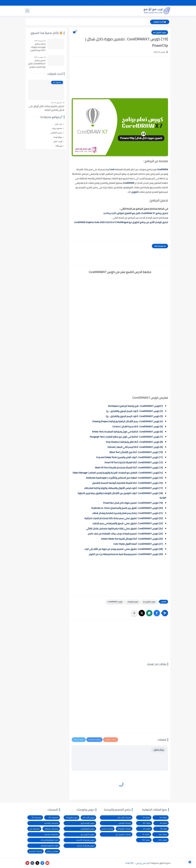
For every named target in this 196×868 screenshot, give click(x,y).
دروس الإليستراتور (88, 823)
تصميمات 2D (116, 11)
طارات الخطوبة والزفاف (49, 846)
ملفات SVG (163, 840)
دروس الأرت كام (89, 817)
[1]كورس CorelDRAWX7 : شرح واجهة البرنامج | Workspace (135, 406)
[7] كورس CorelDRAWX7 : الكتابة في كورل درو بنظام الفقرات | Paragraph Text (126, 437)
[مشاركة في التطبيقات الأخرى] (134, 613)
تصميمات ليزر (99, 11)
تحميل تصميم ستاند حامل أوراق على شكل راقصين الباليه (46, 108)
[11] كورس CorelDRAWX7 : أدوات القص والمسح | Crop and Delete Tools (129, 457)
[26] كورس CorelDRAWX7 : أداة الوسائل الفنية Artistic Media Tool (132, 539)
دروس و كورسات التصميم (61, 11)
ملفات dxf (147, 823)
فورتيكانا (59, 146)
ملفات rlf (146, 817)
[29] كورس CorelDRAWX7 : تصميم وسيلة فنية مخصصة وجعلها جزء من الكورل (126, 554)
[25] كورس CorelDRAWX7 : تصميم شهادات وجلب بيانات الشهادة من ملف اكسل (125, 534)
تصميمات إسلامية (51, 823)
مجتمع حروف (57, 128)
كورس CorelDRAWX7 (115, 602)
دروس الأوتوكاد (72, 817)
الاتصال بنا (92, 3)
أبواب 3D (164, 829)
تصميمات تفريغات (51, 829)
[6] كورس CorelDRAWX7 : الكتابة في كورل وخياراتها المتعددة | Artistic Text (127, 432)
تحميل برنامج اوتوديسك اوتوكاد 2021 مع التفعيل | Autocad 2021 (38, 47)
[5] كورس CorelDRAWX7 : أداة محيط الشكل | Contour (138, 426)
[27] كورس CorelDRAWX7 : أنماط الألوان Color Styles (138, 544)
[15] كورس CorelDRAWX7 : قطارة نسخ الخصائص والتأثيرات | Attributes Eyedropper (124, 478)
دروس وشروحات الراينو (86, 846)
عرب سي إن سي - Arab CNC (137, 863)
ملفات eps (163, 834)
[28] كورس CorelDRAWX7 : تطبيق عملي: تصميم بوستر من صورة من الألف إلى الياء (124, 549)
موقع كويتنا (58, 137)
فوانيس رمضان (52, 851)
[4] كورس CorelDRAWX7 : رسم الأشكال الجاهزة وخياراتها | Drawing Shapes (128, 421)
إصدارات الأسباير (125, 823)
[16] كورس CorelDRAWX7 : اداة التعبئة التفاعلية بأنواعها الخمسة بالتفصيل (127, 483)
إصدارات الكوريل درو (123, 834)
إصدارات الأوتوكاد (124, 829)
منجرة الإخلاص (56, 133)
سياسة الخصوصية (135, 3)
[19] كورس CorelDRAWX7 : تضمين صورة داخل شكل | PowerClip (133, 503)
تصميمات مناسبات (51, 834)
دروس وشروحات (133, 602)
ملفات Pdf (146, 840)
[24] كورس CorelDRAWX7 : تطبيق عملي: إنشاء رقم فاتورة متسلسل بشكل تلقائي (124, 528)
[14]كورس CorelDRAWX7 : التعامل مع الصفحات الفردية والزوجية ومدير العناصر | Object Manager (118, 473)
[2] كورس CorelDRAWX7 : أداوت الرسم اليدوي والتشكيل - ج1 (134, 411)
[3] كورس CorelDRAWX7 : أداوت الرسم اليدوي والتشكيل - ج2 (134, 416)
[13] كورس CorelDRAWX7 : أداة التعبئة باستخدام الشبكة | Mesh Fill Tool (129, 468)
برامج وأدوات (83, 11)
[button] (157, 613)
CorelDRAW (162, 169)
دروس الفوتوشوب (87, 829)
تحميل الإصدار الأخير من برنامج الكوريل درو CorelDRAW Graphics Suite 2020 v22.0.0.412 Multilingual (121, 222)
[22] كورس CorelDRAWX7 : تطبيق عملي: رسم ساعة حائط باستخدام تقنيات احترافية (124, 518)
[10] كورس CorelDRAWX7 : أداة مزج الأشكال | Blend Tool (136, 452)
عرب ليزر (58, 124)
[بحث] (27, 11)
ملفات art (147, 829)
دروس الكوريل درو (160, 32)
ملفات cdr (163, 817)
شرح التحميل (149, 3)
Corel (112, 169)
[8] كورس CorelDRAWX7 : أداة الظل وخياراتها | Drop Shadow (134, 442)
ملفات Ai (146, 834)
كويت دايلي (58, 141)
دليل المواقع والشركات (49, 840)
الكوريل (135, 192)
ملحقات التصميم (36, 851)
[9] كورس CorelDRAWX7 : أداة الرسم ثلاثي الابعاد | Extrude (135, 447)
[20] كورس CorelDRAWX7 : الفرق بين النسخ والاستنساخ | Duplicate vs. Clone (127, 508)
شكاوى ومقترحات (119, 3)
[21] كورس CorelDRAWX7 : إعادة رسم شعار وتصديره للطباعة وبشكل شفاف (127, 513)
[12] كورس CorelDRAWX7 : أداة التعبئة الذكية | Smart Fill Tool (134, 462)
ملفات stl (163, 823)
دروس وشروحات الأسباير (85, 840)
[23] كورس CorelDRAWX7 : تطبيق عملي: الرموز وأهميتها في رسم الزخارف (128, 523)
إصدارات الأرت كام (124, 817)
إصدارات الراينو (107, 829)
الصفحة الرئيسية (163, 3)
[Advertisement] (120, 80)
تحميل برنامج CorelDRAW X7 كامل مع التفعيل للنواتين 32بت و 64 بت (136, 213)
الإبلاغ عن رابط (104, 3)
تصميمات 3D (133, 11)
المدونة (41, 11)
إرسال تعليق (159, 750)
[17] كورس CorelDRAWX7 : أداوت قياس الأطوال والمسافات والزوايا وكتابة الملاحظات (123, 488)
